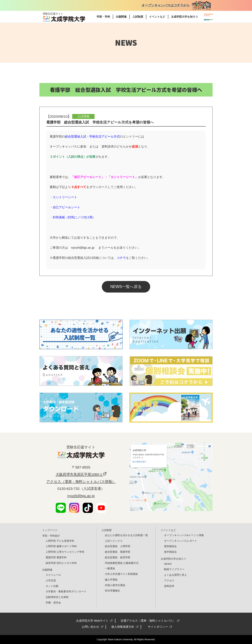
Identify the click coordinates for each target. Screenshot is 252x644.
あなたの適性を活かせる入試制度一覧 (126, 535)
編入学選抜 (111, 580)
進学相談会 (170, 552)
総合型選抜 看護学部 (118, 552)
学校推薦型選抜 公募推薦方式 (122, 563)
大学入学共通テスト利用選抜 (121, 574)
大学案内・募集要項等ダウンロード (66, 591)
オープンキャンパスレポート (181, 541)
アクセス (169, 580)
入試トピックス (114, 541)
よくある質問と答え (175, 575)
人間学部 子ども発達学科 (60, 541)
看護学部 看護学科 (56, 557)
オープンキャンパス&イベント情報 (184, 535)
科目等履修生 (112, 591)
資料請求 (169, 586)
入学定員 (51, 580)
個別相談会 (170, 546)
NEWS (168, 564)
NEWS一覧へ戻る (126, 287)
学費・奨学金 (53, 603)
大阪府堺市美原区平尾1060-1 (79, 474)
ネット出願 (52, 586)
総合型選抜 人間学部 (118, 546)
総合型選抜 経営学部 (118, 557)
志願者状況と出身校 (57, 597)
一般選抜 (110, 568)
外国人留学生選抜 (115, 585)
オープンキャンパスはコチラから (166, 5)
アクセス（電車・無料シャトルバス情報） (81, 481)
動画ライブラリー (174, 569)
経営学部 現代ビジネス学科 (61, 563)
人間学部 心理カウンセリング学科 (65, 552)
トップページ (50, 530)
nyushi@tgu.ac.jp (81, 496)
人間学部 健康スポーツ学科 (61, 546)
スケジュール (53, 575)
